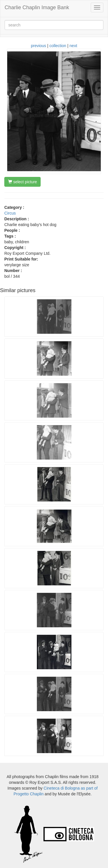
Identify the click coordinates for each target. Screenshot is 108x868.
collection (58, 46)
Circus (10, 213)
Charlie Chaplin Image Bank (37, 7)
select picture (22, 182)
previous (38, 46)
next (73, 46)
